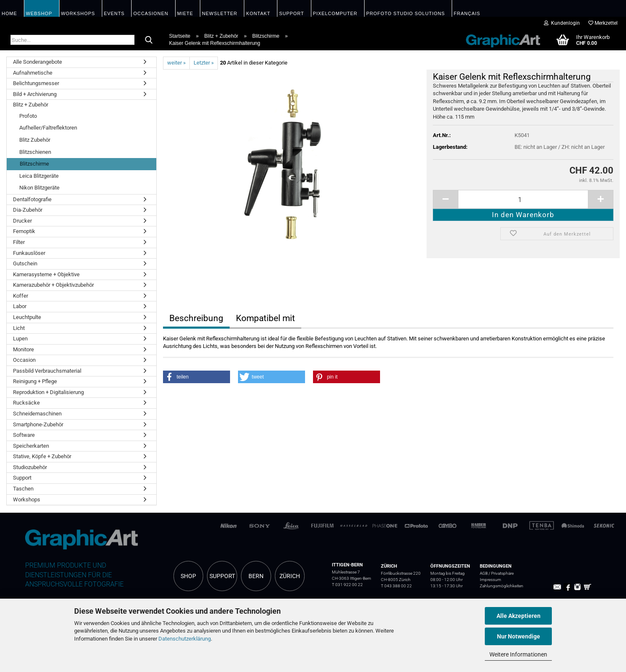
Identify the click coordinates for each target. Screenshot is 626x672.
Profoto (28, 116)
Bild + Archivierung (35, 94)
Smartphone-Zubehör (38, 424)
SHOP (188, 576)
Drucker (22, 221)
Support (22, 478)
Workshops (27, 499)
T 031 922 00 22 (347, 585)
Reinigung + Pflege (35, 381)
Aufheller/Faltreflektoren (48, 128)
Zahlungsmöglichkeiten (502, 586)
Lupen (20, 339)
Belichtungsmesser (36, 83)
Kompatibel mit (265, 318)
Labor (20, 306)
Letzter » (204, 63)
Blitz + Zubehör (31, 105)
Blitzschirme (34, 164)
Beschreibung (196, 318)
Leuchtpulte (27, 317)
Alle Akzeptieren (519, 616)
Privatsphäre (502, 573)
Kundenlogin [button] (562, 23)
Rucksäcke (26, 403)
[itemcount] (523, 199)
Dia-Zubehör (28, 210)
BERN (256, 576)
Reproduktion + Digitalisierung (48, 392)
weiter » (176, 63)
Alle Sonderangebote (38, 62)
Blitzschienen (35, 152)
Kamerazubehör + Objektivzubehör (53, 285)
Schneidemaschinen (37, 414)
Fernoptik (24, 231)
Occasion (24, 360)
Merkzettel (603, 23)
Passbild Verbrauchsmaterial (47, 371)
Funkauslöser (29, 253)
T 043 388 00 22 (396, 586)
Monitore (23, 349)
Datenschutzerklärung (185, 639)
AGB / (485, 573)
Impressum (490, 580)
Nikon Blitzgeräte (39, 188)
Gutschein (25, 263)
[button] (197, 377)
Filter (19, 242)
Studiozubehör (30, 467)
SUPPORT (222, 576)
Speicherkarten (31, 446)
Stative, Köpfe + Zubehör (42, 456)
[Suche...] (149, 40)
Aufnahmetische (33, 73)
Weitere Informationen (518, 654)
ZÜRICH (290, 576)
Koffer (21, 296)
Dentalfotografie (32, 199)
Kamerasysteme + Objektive (46, 274)
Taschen (23, 489)
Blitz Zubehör (35, 140)
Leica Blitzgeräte (39, 176)
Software (24, 435)
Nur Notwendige (519, 636)
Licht (19, 328)
